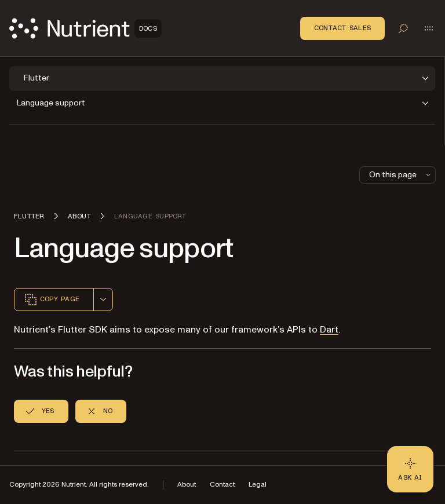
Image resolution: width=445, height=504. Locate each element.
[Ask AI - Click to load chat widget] (410, 469)
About (187, 485)
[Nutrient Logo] (85, 28)
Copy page (52, 300)
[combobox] (103, 300)
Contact (222, 485)
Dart (329, 330)
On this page (401, 175)
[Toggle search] (403, 28)
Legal (258, 485)
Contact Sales (342, 28)
